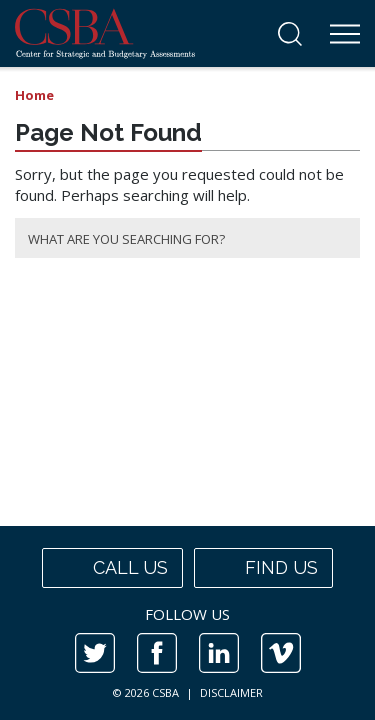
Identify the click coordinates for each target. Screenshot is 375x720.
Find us (263, 568)
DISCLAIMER (231, 692)
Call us (112, 568)
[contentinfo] (187, 623)
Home (34, 95)
